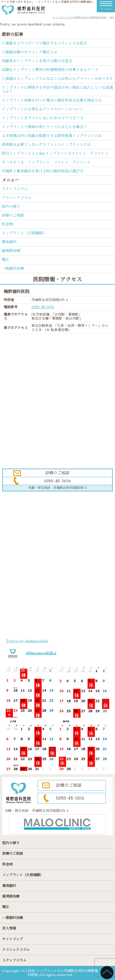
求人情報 (9, 928)
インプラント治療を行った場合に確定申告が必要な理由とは (52, 100)
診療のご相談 (13, 215)
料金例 (7, 224)
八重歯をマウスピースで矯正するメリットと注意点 (44, 43)
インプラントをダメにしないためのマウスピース (43, 118)
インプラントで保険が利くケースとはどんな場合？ (44, 127)
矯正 (5, 260)
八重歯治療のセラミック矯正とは (30, 52)
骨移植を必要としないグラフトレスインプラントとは (46, 145)
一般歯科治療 (13, 268)
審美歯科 (9, 242)
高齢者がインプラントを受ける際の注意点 (37, 61)
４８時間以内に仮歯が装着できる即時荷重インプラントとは (52, 136)
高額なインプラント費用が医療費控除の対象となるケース (50, 70)
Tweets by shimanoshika (27, 641)
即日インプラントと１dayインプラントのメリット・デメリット (55, 153)
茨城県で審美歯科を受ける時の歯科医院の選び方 (43, 171)
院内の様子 (11, 206)
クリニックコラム (17, 198)
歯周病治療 (11, 251)
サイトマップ (13, 939)
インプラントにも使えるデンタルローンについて (43, 109)
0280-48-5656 (43, 307)
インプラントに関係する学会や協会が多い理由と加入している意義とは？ (57, 89)
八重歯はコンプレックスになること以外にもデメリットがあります (57, 79)
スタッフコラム (15, 189)
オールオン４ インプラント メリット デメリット (46, 162)
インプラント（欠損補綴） (24, 233)
